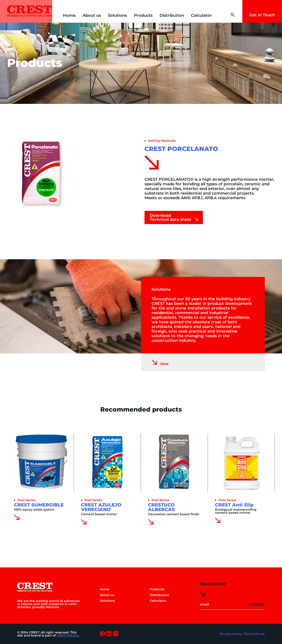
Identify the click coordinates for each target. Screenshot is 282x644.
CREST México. (68, 635)
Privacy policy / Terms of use (242, 634)
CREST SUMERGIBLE (39, 505)
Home (69, 15)
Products (143, 15)
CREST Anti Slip (234, 505)
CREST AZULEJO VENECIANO (101, 507)
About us (92, 15)
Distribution (172, 15)
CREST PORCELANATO (181, 149)
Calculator (201, 15)
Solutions (117, 15)
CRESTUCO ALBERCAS (161, 507)
